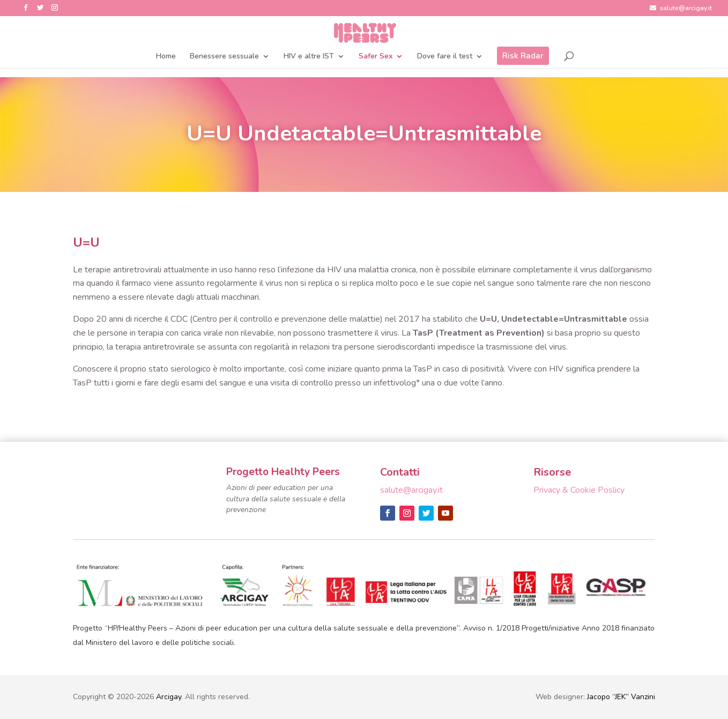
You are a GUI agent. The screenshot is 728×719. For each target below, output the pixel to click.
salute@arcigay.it (681, 9)
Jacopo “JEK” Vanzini (621, 697)
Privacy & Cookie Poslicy (579, 490)
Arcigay (169, 697)
